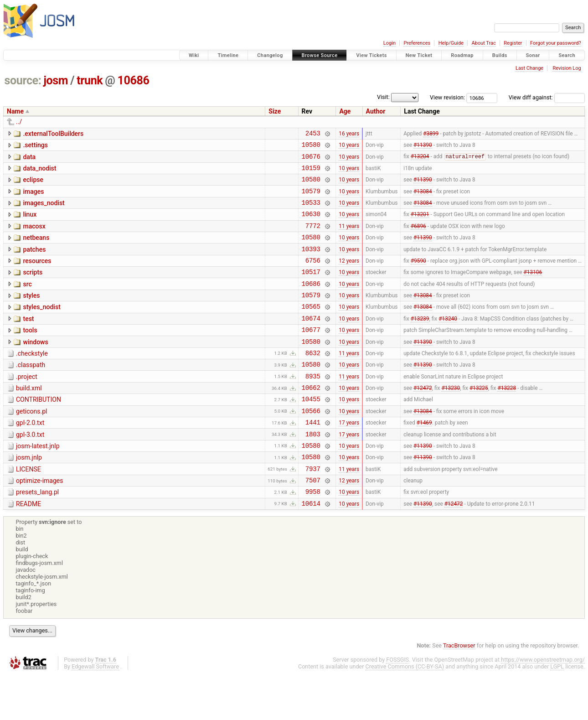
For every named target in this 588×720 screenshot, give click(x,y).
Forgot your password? (556, 43)
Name (15, 111)
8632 (313, 380)
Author (376, 111)
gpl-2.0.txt (30, 457)
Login (389, 43)
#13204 (420, 161)
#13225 (479, 419)
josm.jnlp (29, 496)
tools (30, 353)
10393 (311, 264)
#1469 (424, 458)
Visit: (383, 97)
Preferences (417, 43)
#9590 (418, 276)
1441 (313, 458)
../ (19, 122)
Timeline (228, 55)
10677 (311, 354)
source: (23, 80)
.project (27, 405)
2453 (313, 134)
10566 (311, 445)
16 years (349, 134)
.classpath (31, 392)
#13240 (448, 341)
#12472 (423, 419)
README (28, 548)
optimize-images (39, 522)
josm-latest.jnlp (38, 483)
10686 (134, 80)
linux (30, 224)
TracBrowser (459, 691)
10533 (311, 212)
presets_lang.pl (37, 534)
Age (345, 111)
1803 (313, 471)
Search (567, 55)
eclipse (33, 185)
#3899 (431, 134)
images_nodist (44, 211)
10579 (311, 199)
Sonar (533, 55)
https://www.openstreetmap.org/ (543, 705)
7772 (313, 238)
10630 (311, 225)
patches (34, 263)
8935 (313, 406)
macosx (34, 237)
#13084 (423, 199)
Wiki (194, 55)
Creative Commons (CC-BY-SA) (405, 712)
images (33, 198)
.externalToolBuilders (53, 134)
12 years (349, 276)
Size (275, 111)
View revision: (447, 97)
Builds (500, 55)
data (29, 160)
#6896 (418, 238)
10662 (311, 419)
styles (31, 315)
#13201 (420, 225)
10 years (349, 147)
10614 (311, 548)
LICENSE (28, 509)
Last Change (529, 68)
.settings (35, 146)
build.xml (29, 418)
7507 (313, 522)
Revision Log (567, 68)
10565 (311, 328)
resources (37, 276)
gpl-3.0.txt (30, 470)
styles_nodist (41, 327)
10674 (311, 341)
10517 (311, 289)
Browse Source (320, 55)
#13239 (420, 341)
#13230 (451, 419)
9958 (313, 535)
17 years (349, 458)
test (28, 341)
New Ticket (419, 55)
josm (56, 80)
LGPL (557, 712)
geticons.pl (32, 444)
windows (35, 367)
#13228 (507, 419)
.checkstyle (32, 379)
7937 (313, 510)
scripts (33, 289)
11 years (349, 238)
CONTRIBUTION (39, 431)
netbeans (36, 250)
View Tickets (371, 55)
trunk (90, 80)
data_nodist (39, 172)
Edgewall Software (95, 712)
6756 (313, 277)
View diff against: (547, 97)
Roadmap (462, 55)
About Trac (484, 43)
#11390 (423, 147)
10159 (311, 173)
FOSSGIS (397, 705)
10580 (311, 147)
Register (513, 43)
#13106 (533, 290)
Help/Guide (451, 43)
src (27, 302)
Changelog (270, 55)
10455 (311, 432)
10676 (311, 160)
